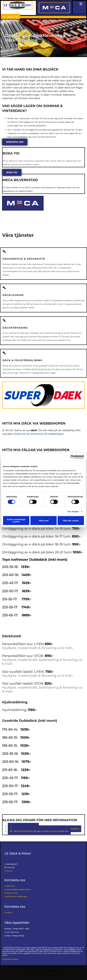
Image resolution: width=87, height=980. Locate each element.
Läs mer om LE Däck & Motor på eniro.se (44, 971)
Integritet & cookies (10, 959)
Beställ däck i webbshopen (16, 896)
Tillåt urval (44, 521)
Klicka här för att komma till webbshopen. (39, 434)
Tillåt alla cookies (71, 521)
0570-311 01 (10, 886)
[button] (11, 17)
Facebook (8, 913)
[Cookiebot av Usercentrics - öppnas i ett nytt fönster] (72, 457)
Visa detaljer (73, 511)
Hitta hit (8, 871)
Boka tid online (11, 893)
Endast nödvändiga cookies (16, 521)
